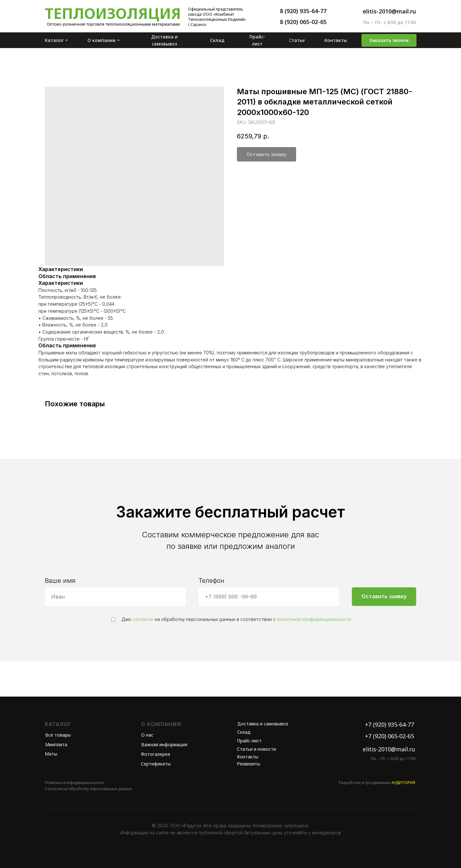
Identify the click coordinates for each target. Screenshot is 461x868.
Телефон (211, 581)
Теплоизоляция (113, 13)
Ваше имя (60, 581)
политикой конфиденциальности (314, 619)
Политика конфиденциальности (74, 783)
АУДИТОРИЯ (403, 783)
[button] (389, 40)
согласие (143, 619)
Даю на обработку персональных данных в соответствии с (231, 619)
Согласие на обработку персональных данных (89, 789)
